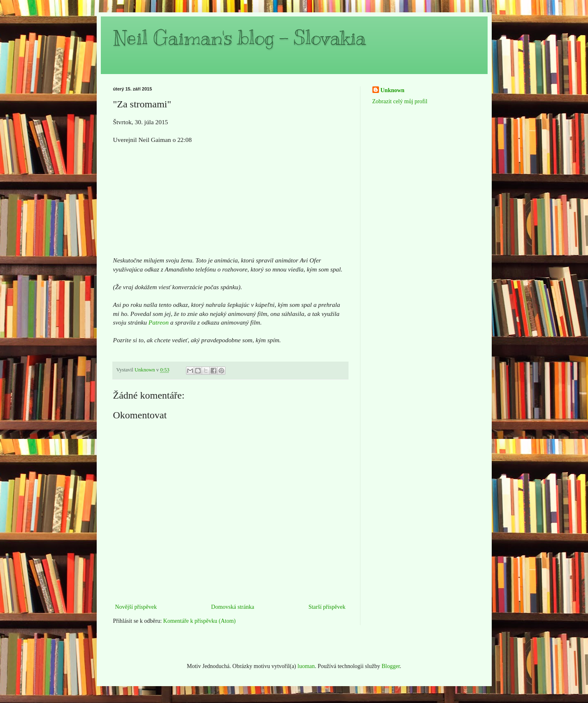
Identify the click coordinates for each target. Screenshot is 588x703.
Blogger (390, 666)
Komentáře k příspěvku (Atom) (200, 621)
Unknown (393, 90)
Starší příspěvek (327, 607)
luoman (306, 666)
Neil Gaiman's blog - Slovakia (239, 38)
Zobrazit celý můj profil (400, 101)
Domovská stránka (233, 607)
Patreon (159, 322)
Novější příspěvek (136, 607)
